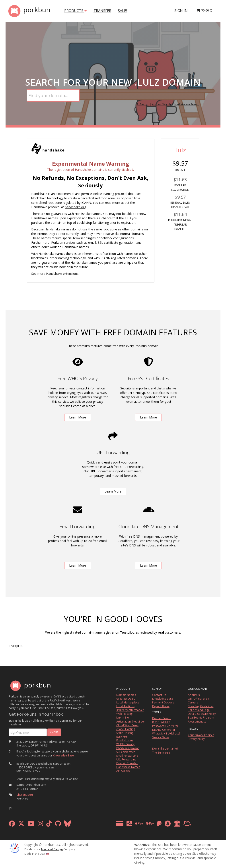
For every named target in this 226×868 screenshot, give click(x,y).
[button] (76, 779)
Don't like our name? (165, 749)
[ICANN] (14, 848)
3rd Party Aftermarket (130, 710)
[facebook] (12, 825)
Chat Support (25, 795)
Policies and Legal (199, 710)
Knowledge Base (63, 755)
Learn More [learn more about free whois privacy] (78, 417)
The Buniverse (161, 753)
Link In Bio (123, 718)
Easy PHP (122, 737)
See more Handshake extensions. (55, 274)
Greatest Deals (126, 699)
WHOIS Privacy (125, 744)
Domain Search (162, 718)
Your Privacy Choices (201, 735)
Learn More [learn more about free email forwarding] (78, 565)
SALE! (122, 11)
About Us (194, 695)
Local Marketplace (128, 702)
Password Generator (165, 726)
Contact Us (159, 695)
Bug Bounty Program (201, 718)
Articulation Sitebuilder (131, 722)
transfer (102, 11)
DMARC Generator (164, 730)
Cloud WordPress (127, 725)
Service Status (161, 737)
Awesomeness (197, 722)
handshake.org (75, 207)
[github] (58, 825)
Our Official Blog (198, 699)
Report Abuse (161, 706)
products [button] (76, 11)
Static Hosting (125, 733)
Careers (193, 702)
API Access (123, 771)
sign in (181, 11)
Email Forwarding (127, 756)
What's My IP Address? (166, 733)
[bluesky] (68, 825)
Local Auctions (125, 706)
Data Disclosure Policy (202, 714)
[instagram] (40, 825)
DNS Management (128, 748)
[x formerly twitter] (21, 825)
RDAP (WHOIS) (161, 722)
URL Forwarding (126, 759)
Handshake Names (128, 767)
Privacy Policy (196, 739)
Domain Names (126, 695)
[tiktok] (49, 825)
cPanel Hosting (126, 729)
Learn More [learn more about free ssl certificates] (148, 417)
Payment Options (163, 702)
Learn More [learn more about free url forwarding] (113, 491)
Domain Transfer (127, 763)
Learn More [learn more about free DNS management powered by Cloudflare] (148, 565)
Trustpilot (16, 646)
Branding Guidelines (201, 706)
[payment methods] (155, 825)
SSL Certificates (126, 752)
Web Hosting (124, 714)
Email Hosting (125, 740)
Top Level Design (52, 849)
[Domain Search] (53, 95)
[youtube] (31, 825)
